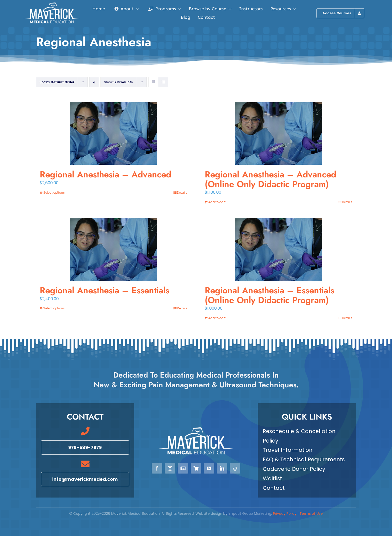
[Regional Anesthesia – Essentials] (113, 249)
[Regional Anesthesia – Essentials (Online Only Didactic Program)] (278, 249)
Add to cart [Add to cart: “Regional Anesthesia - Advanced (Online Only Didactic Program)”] (217, 202)
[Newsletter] (183, 468)
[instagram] (170, 468)
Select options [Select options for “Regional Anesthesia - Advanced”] (54, 193)
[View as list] (163, 82)
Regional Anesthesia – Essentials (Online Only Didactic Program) (269, 295)
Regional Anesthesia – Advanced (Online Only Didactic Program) (270, 179)
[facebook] (157, 468)
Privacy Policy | (286, 514)
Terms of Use (311, 514)
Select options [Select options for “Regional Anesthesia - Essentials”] (54, 308)
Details (182, 193)
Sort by (57, 82)
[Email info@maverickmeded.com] (85, 479)
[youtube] (209, 468)
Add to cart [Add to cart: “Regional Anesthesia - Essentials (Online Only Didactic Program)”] (217, 318)
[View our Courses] (196, 468)
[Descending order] (94, 82)
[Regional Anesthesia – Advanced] (113, 133)
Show (118, 82)
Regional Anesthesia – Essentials (104, 290)
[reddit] (235, 468)
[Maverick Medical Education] (52, 4)
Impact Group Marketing (250, 514)
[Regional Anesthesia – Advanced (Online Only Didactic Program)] (278, 133)
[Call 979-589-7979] (85, 447)
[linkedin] (222, 468)
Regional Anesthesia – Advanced (105, 174)
